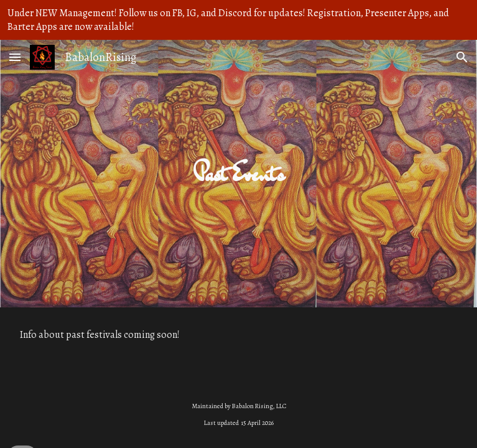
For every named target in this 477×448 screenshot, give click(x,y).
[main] (238, 173)
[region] (238, 20)
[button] (15, 57)
